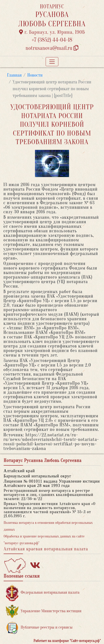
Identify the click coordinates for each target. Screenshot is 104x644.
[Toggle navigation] (52, 62)
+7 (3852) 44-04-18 (52, 40)
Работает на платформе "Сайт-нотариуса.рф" (67, 641)
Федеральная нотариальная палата (43, 593)
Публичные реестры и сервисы (39, 628)
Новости (35, 75)
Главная (14, 75)
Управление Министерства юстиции (44, 611)
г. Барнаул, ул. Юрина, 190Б (52, 32)
